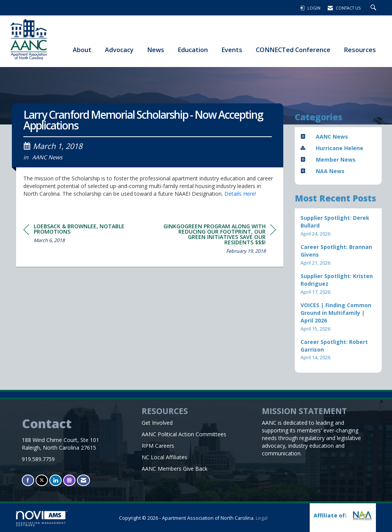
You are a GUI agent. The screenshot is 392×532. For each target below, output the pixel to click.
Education (193, 50)
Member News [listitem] (328, 160)
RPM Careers (158, 446)
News (156, 50)
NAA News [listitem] (323, 171)
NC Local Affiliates (164, 457)
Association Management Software (42, 519)
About (82, 50)
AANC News (47, 157)
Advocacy (119, 50)
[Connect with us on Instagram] (69, 480)
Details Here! (240, 194)
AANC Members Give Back (175, 469)
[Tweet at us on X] (42, 480)
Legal (262, 518)
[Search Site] (374, 8)
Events (232, 50)
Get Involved (157, 423)
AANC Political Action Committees (184, 434)
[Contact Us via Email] (83, 480)
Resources (360, 50)
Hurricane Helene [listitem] (332, 148)
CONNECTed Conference (293, 50)
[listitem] (338, 226)
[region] (219, 240)
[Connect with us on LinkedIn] (56, 480)
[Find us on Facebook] (28, 480)
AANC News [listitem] (324, 137)
